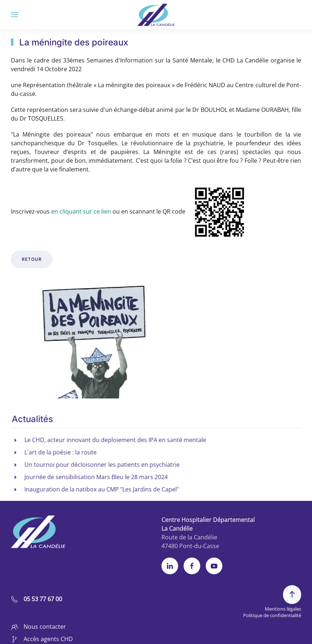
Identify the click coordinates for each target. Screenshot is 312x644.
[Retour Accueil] (156, 15)
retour (32, 259)
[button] (15, 15)
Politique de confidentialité (272, 615)
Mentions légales (283, 609)
